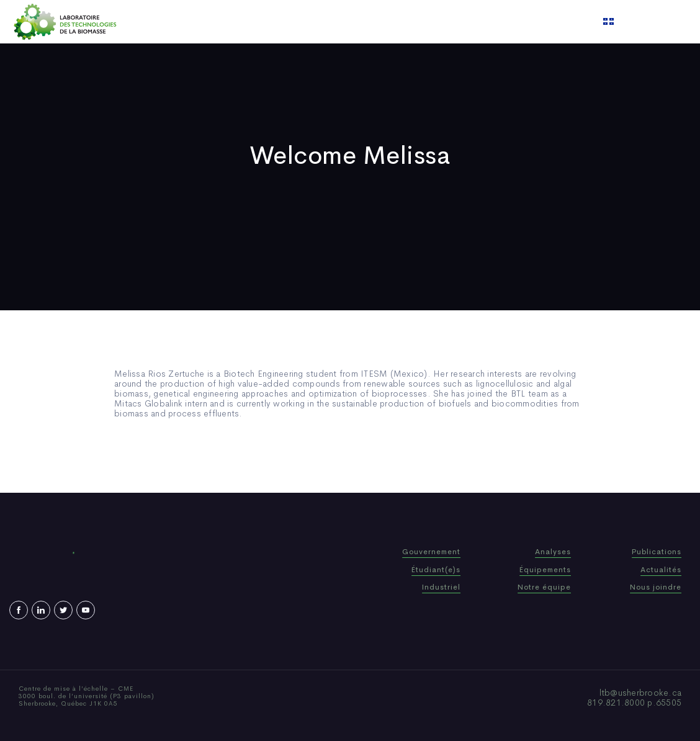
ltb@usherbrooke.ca (641, 693)
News (387, 22)
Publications (334, 22)
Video (425, 22)
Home (212, 22)
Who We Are (266, 22)
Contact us (477, 22)
